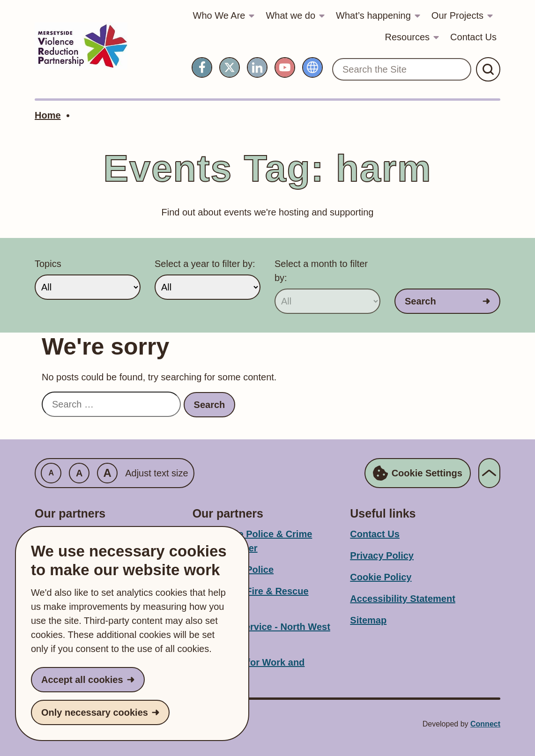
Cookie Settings (418, 473)
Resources (407, 37)
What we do (290, 15)
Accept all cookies (82, 680)
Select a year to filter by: (205, 264)
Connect (485, 724)
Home (48, 115)
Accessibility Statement (403, 599)
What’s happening (373, 15)
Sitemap (368, 620)
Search (420, 301)
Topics (48, 264)
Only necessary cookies (95, 712)
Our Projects (457, 15)
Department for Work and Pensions (249, 669)
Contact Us (473, 37)
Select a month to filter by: (321, 271)
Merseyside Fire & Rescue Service (251, 598)
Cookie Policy (381, 577)
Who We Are (219, 15)
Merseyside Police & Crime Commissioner (253, 541)
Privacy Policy (382, 556)
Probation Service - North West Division (261, 634)
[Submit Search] (488, 69)
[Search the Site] (402, 69)
